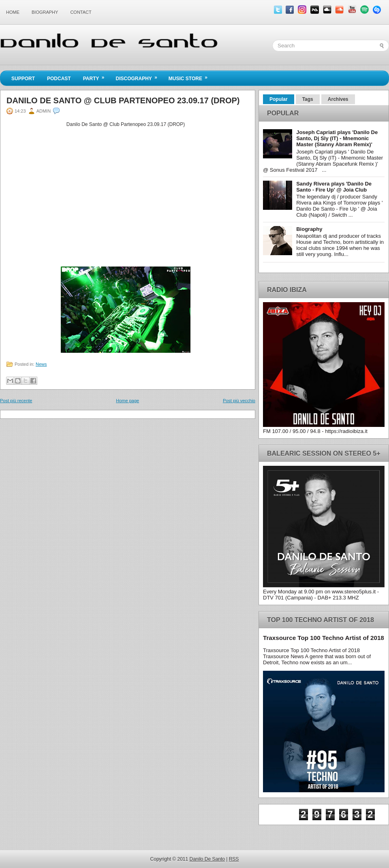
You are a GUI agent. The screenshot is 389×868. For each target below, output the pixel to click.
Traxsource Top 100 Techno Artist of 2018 (324, 638)
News (41, 364)
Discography (139, 76)
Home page (127, 401)
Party (96, 76)
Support (23, 79)
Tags (308, 99)
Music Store (191, 76)
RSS (234, 859)
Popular (279, 99)
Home (13, 12)
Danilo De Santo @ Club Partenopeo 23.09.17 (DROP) (123, 100)
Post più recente (16, 401)
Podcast (59, 79)
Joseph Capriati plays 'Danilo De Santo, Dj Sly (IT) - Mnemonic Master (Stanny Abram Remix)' (337, 138)
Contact (81, 12)
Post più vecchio (239, 401)
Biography (45, 12)
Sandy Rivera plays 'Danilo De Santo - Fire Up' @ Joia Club (334, 187)
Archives (338, 99)
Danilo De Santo (207, 859)
